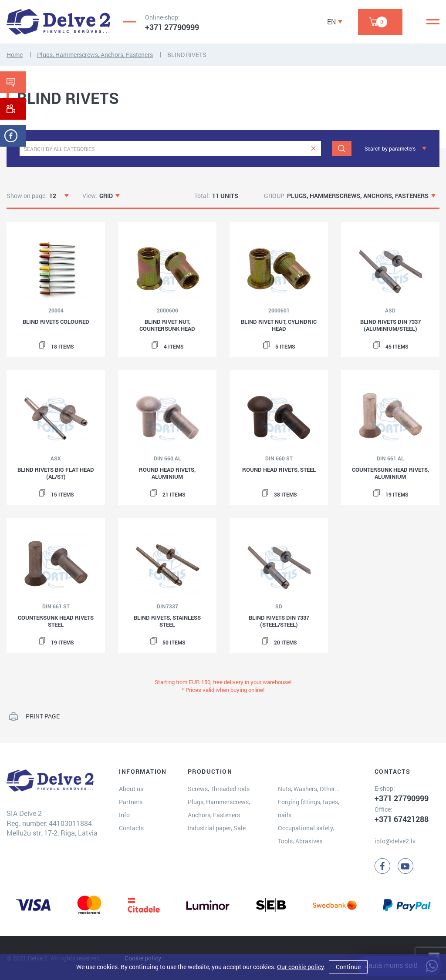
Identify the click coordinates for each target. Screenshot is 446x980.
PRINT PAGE (43, 716)
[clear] (313, 149)
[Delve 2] (58, 22)
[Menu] (433, 22)
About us (131, 789)
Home (15, 55)
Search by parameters (390, 148)
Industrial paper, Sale (217, 828)
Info (124, 815)
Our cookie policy (300, 967)
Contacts (131, 828)
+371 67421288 (402, 819)
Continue (348, 967)
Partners (131, 802)
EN (331, 22)
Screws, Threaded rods (219, 789)
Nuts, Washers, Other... (309, 789)
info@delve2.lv (395, 841)
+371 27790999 (172, 27)
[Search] (342, 149)
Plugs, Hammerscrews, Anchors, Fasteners (95, 55)
